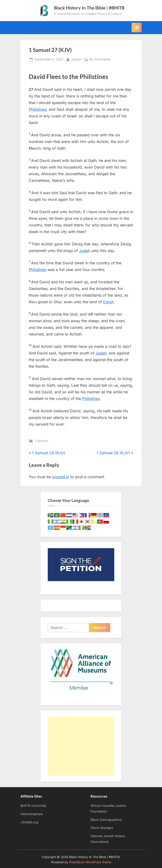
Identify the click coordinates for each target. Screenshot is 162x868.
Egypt (108, 302)
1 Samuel (41, 441)
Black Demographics (106, 820)
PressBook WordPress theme (90, 862)
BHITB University (33, 806)
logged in (61, 477)
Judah (85, 251)
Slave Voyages (102, 828)
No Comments (100, 60)
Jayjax (76, 59)
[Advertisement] (81, 746)
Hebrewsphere (32, 814)
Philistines (38, 109)
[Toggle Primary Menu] (137, 28)
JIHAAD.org (29, 822)
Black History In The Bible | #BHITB (89, 8)
